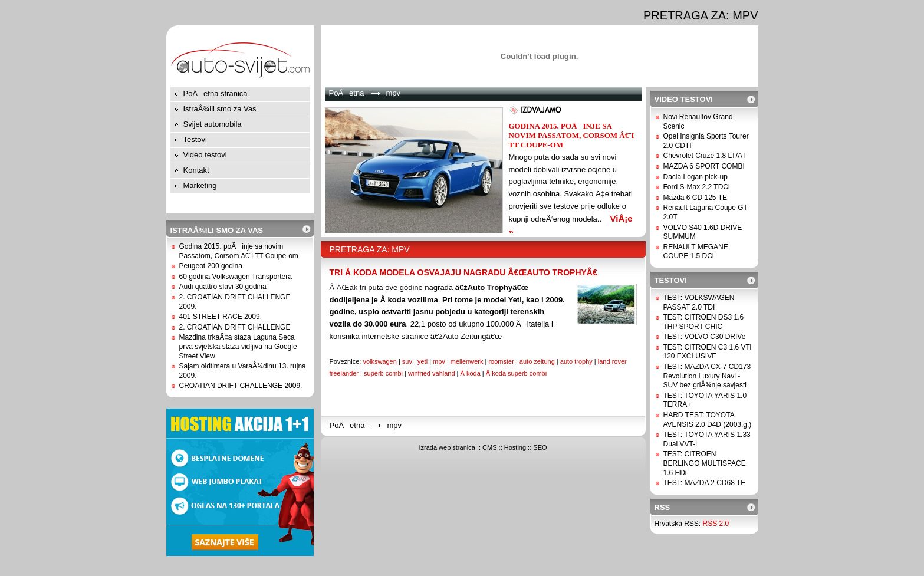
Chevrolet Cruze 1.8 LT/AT (705, 156)
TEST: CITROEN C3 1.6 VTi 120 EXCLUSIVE (708, 352)
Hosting (515, 447)
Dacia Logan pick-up (696, 177)
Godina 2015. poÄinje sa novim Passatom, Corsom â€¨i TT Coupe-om (239, 251)
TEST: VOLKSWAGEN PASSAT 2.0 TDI (699, 302)
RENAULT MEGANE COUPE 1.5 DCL (696, 252)
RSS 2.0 (716, 524)
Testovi (195, 139)
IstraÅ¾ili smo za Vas (220, 109)
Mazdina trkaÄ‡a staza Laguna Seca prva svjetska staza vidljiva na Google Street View (238, 346)
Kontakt (196, 170)
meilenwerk (467, 361)
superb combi (383, 373)
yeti (422, 361)
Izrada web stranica (447, 447)
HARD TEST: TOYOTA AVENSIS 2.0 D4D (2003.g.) (708, 420)
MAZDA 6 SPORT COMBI (704, 166)
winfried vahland (432, 373)
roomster (501, 361)
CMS (489, 447)
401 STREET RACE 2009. (221, 317)
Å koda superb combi (516, 373)
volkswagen (379, 361)
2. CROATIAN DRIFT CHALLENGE (235, 327)
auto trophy (576, 361)
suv (407, 361)
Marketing (200, 185)
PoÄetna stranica (216, 93)
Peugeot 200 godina (211, 266)
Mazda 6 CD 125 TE (696, 198)
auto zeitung (537, 361)
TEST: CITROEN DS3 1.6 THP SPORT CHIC (704, 322)
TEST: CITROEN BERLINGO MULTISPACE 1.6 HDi (705, 463)
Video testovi (205, 155)
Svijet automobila (213, 124)
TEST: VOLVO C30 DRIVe (705, 337)
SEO (540, 447)
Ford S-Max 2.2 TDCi (697, 187)
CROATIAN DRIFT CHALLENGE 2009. (241, 386)
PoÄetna (347, 93)
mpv (439, 361)
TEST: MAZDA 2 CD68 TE (705, 483)
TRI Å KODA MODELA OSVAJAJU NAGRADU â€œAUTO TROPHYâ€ (466, 272)
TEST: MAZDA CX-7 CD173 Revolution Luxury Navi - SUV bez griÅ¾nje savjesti (707, 376)
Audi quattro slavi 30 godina (223, 287)
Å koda (471, 373)
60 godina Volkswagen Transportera (236, 277)
